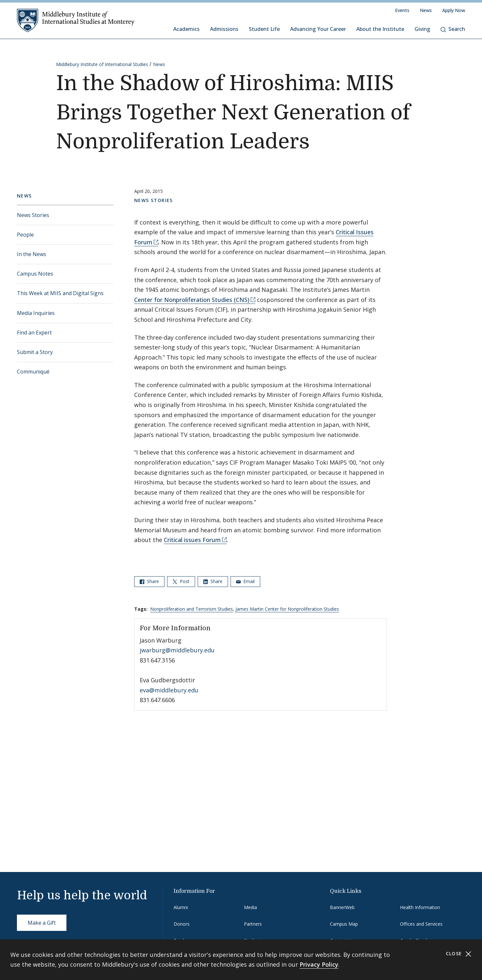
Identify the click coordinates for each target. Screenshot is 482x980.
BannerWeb (342, 907)
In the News (32, 254)
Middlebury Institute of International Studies (102, 64)
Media (250, 907)
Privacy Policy (319, 964)
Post (181, 581)
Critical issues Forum (192, 540)
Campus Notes (35, 274)
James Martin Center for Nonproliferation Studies (287, 609)
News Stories (33, 215)
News (426, 10)
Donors (182, 924)
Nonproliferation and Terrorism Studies (191, 609)
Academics (186, 29)
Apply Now (454, 10)
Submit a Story (35, 352)
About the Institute (380, 29)
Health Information (420, 907)
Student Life (264, 29)
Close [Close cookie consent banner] (459, 954)
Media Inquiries (36, 313)
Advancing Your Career (318, 29)
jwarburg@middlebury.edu (177, 650)
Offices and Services (421, 924)
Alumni (181, 907)
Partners (253, 924)
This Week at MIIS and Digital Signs (60, 293)
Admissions (224, 29)
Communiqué (33, 372)
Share (149, 581)
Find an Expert (34, 333)
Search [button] (453, 29)
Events (402, 10)
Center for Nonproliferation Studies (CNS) (192, 300)
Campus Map (344, 924)
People (25, 235)
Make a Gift (42, 923)
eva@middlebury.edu (169, 690)
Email (245, 581)
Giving (422, 29)
